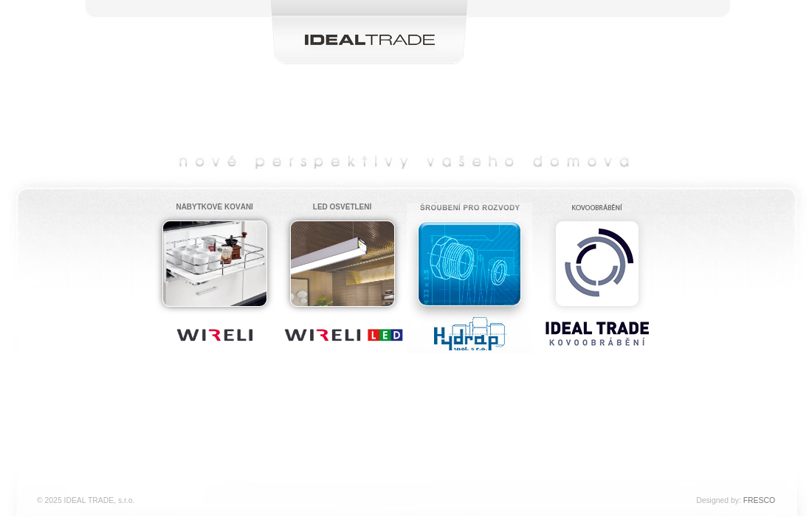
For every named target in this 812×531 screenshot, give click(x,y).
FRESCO (759, 500)
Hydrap (469, 255)
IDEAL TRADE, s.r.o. (369, 13)
